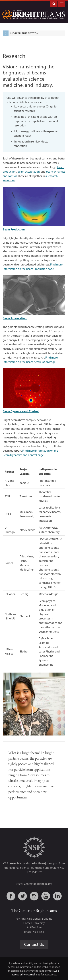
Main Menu (62, 4)
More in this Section (21, 33)
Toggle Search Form (54, 4)
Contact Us (34, 944)
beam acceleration (29, 172)
